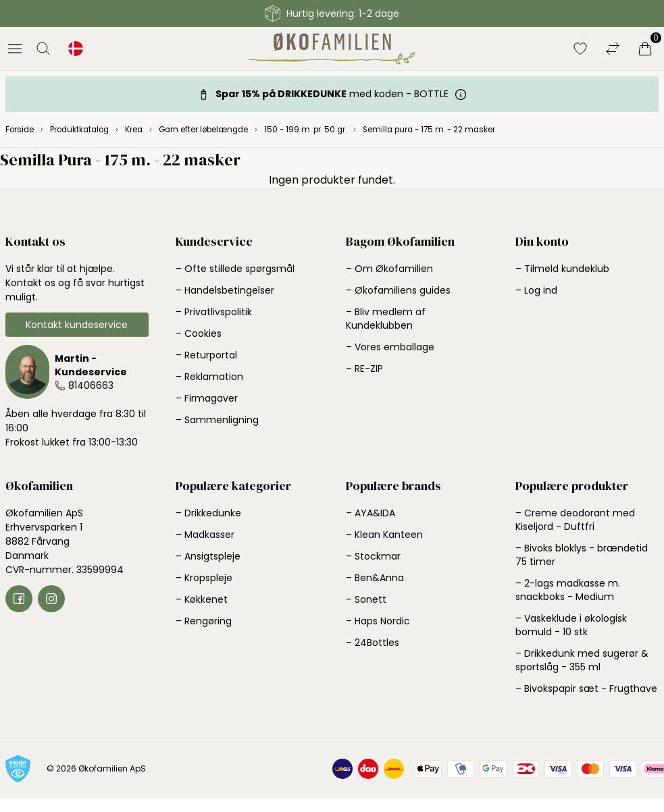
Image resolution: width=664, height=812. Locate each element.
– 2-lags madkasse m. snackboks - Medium (568, 590)
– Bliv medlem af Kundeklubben (386, 319)
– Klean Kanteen (384, 535)
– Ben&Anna (375, 578)
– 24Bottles (373, 643)
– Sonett (366, 599)
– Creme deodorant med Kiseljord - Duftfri (575, 520)
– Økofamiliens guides (398, 290)
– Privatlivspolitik (214, 312)
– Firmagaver (207, 398)
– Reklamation (209, 377)
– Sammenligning (217, 420)
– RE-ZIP (364, 369)
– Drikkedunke (208, 513)
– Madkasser (205, 535)
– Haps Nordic (378, 621)
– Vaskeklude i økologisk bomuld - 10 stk (571, 625)
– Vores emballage (390, 347)
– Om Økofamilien (389, 269)
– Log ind (536, 290)
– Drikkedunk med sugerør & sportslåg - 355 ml (582, 660)
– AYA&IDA (371, 513)
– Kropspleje (204, 578)
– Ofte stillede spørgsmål (235, 269)
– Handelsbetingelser (225, 290)
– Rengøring (204, 621)
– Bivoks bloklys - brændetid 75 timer (582, 555)
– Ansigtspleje (208, 556)
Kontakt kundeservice (77, 325)
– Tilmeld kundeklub (562, 269)
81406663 (91, 385)
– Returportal (206, 355)
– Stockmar (373, 556)
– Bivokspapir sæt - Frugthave (586, 688)
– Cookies (199, 333)
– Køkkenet (202, 599)
